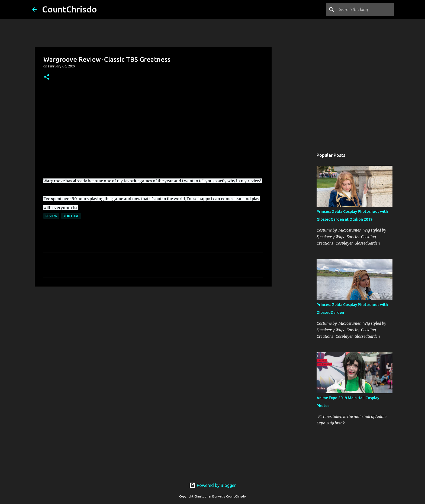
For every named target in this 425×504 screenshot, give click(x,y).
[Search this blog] (365, 9)
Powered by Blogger (212, 485)
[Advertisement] (153, 333)
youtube (71, 216)
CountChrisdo (70, 9)
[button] (47, 77)
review (51, 216)
